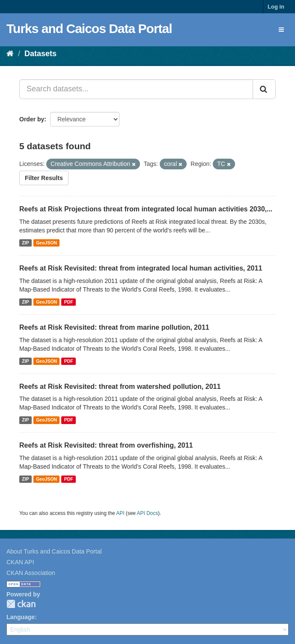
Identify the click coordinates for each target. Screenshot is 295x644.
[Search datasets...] (136, 89)
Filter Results (44, 178)
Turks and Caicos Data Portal (89, 29)
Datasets (40, 54)
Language (21, 617)
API (120, 513)
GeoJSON (46, 243)
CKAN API (20, 562)
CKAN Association (31, 573)
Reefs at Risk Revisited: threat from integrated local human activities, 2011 (141, 268)
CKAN (21, 604)
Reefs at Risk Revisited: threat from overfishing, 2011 (106, 445)
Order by (32, 119)
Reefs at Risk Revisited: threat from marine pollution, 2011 (114, 327)
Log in (276, 7)
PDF (69, 302)
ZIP (25, 243)
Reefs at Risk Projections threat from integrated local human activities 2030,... (146, 209)
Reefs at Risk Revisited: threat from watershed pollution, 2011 (120, 387)
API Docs (148, 513)
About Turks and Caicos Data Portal (54, 551)
